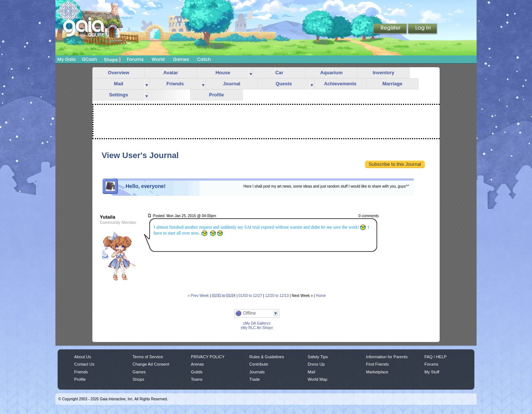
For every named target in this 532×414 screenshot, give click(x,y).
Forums (135, 59)
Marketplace (377, 372)
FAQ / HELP (436, 357)
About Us (83, 357)
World (158, 59)
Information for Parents (387, 357)
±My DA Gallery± (257, 323)
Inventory (384, 73)
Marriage (392, 84)
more (251, 73)
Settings (118, 95)
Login (423, 29)
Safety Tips (318, 357)
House (223, 73)
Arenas (197, 364)
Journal (232, 84)
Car (279, 73)
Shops (112, 59)
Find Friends (377, 364)
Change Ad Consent (151, 364)
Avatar (171, 73)
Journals (257, 372)
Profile (216, 95)
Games (181, 59)
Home (321, 296)
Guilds (197, 372)
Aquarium (332, 73)
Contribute (259, 364)
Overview (119, 73)
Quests (284, 84)
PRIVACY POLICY (208, 357)
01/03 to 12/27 (250, 296)
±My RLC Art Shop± (257, 328)
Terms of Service (148, 357)
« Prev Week (198, 296)
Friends (175, 84)
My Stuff (432, 372)
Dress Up (316, 364)
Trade (255, 379)
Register (391, 29)
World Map (318, 379)
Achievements (340, 84)
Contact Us (84, 364)
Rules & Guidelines (267, 357)
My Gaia (66, 59)
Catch (204, 59)
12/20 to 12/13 (277, 296)
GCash (90, 59)
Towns (197, 379)
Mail (118, 84)
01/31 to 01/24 (224, 296)
